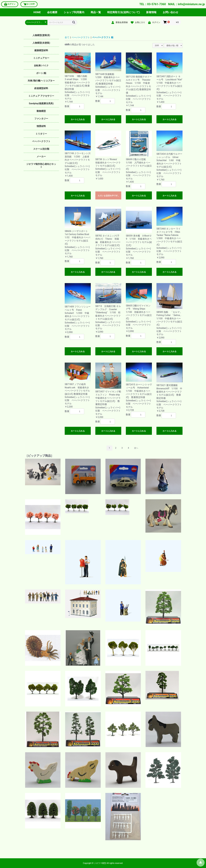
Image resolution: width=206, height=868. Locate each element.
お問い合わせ (170, 12)
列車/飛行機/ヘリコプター (41, 81)
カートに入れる (78, 119)
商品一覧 (96, 12)
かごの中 (29, 4)
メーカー (41, 156)
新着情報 (151, 12)
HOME (37, 12)
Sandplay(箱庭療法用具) (41, 103)
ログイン (10, 4)
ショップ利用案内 (74, 12)
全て (67, 37)
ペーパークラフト (41, 141)
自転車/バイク (41, 66)
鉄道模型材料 (41, 88)
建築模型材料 (41, 50)
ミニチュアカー (41, 58)
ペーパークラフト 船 (103, 37)
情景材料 (41, 126)
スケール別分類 (41, 149)
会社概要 (52, 12)
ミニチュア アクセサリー (41, 96)
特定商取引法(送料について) (124, 12)
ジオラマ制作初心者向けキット (41, 165)
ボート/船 (41, 73)
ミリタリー (41, 134)
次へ (136, 448)
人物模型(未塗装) (41, 43)
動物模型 (41, 111)
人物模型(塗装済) (41, 35)
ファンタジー (41, 119)
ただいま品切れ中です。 (109, 196)
